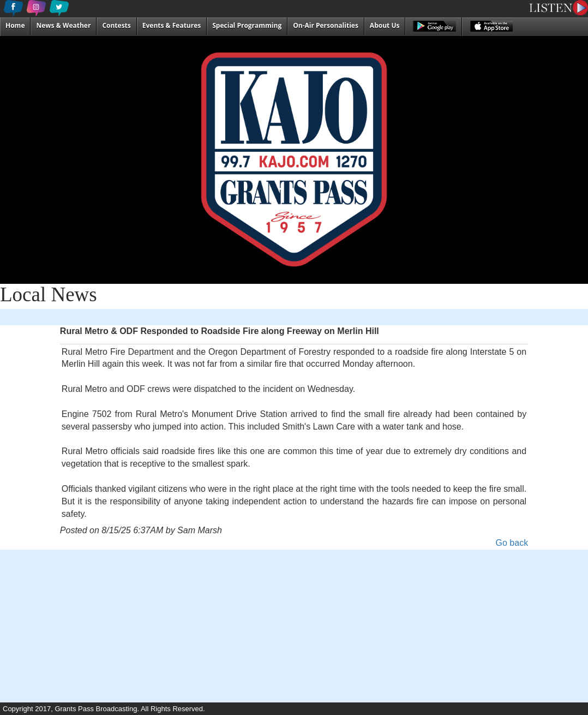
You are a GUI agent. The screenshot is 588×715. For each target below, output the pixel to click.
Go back (512, 543)
